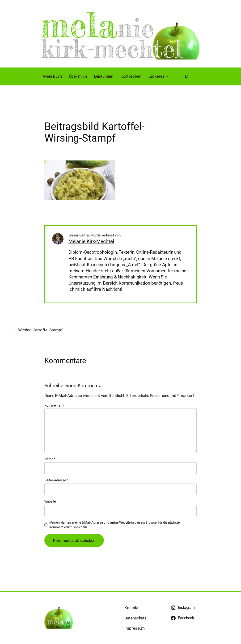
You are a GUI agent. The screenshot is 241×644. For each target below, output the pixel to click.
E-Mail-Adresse (56, 480)
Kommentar (54, 405)
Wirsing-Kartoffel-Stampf (40, 330)
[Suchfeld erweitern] (186, 76)
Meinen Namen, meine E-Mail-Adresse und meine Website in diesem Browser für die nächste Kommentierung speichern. (114, 525)
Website (50, 501)
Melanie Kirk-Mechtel (91, 241)
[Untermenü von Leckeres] (167, 76)
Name (50, 459)
